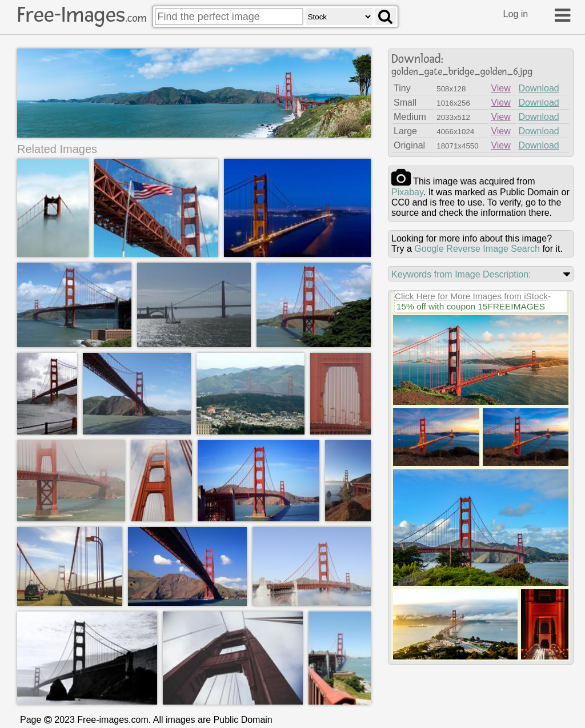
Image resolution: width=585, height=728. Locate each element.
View (500, 88)
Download (539, 88)
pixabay (407, 192)
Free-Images (82, 15)
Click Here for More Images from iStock (471, 296)
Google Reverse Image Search (477, 249)
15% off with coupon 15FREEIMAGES (471, 306)
